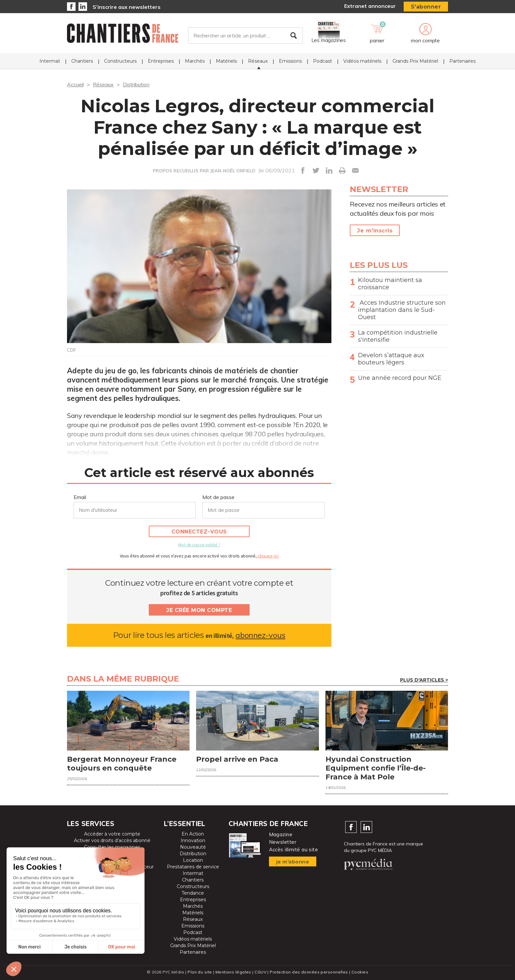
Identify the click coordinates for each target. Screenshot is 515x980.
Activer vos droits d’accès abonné (112, 840)
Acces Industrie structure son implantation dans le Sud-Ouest (402, 310)
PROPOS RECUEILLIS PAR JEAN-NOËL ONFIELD (204, 171)
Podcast (323, 61)
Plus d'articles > (424, 680)
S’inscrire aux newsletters (127, 7)
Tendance (193, 893)
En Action (193, 834)
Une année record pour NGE (400, 378)
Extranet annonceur (370, 6)
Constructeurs (120, 61)
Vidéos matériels (362, 61)
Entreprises (161, 61)
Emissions (290, 61)
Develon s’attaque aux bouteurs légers (391, 359)
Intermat (50, 61)
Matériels (226, 61)
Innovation (193, 840)
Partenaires (462, 61)
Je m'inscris (375, 231)
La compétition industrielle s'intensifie (398, 336)
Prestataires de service (193, 867)
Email (80, 497)
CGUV (260, 972)
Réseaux (258, 61)
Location (193, 860)
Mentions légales (233, 972)
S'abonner (426, 7)
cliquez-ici (268, 556)
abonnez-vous (260, 635)
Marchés (195, 61)
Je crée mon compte (199, 610)
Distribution (136, 84)
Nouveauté (193, 847)
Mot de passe (218, 497)
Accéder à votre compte (112, 834)
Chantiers (82, 61)
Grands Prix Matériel (415, 61)
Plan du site (200, 972)
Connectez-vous (199, 532)
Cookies (360, 972)
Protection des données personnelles (309, 972)
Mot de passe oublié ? (199, 545)
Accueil (75, 84)
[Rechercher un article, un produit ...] (246, 36)
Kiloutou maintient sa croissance (390, 284)
